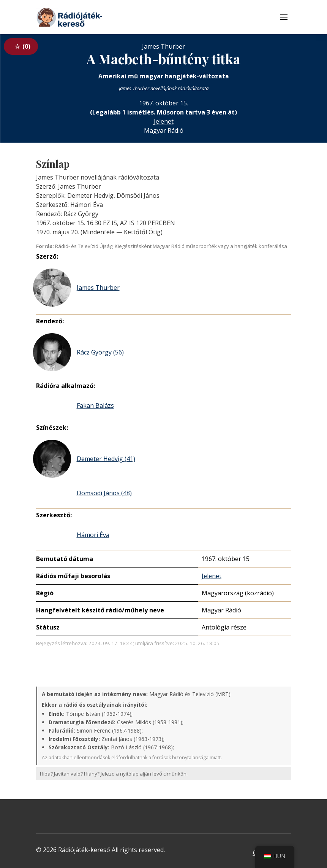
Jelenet (164, 121)
